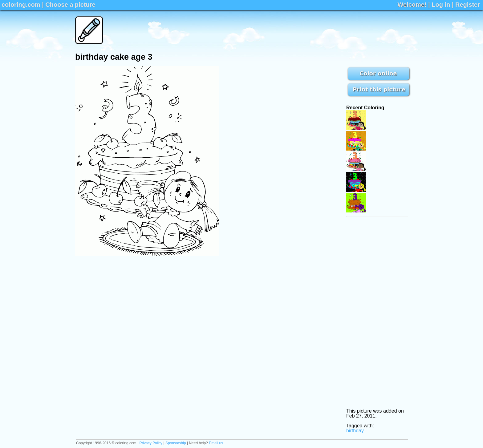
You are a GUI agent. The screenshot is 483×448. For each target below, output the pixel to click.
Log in (441, 5)
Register (468, 5)
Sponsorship (176, 443)
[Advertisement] (296, 30)
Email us (216, 443)
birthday (355, 431)
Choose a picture (70, 5)
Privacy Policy (151, 443)
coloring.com (21, 5)
